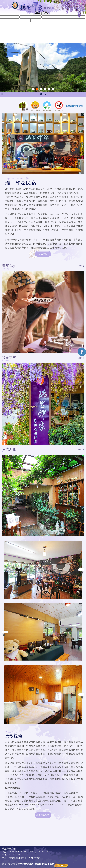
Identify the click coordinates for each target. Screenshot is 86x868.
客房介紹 (43, 254)
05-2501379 (25, 852)
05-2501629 (14, 852)
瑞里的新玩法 (43, 815)
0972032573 (14, 855)
